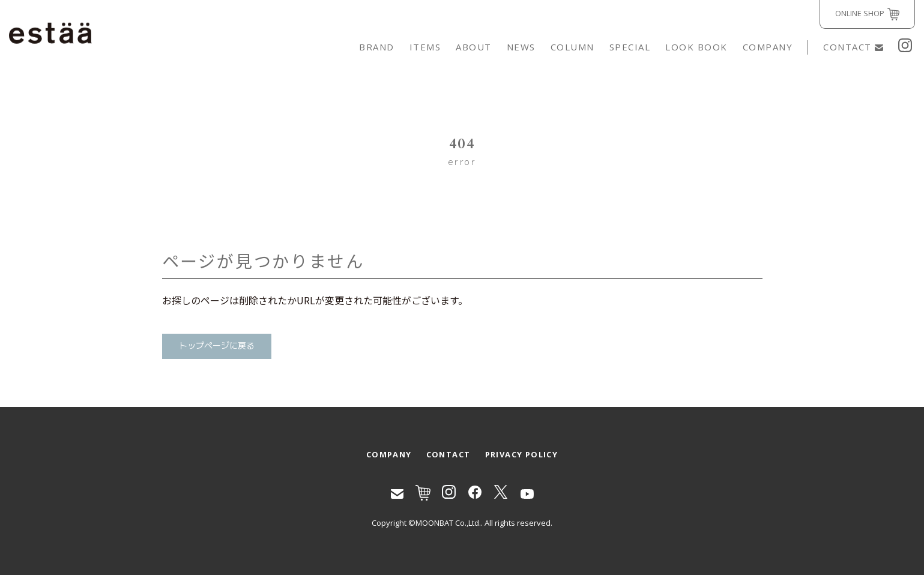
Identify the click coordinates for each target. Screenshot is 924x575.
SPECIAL (630, 47)
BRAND (377, 47)
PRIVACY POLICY (522, 454)
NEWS (521, 47)
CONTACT (853, 47)
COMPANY (768, 47)
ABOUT (474, 47)
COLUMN (572, 47)
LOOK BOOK (696, 47)
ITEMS (425, 47)
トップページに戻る (217, 346)
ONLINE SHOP (867, 14)
